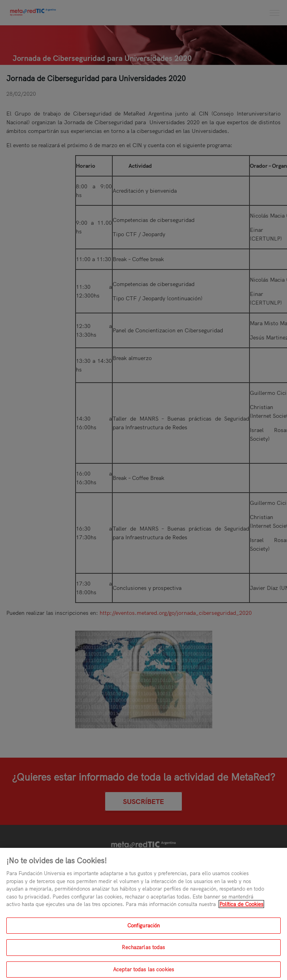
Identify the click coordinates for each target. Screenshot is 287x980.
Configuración (144, 929)
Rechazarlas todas (143, 951)
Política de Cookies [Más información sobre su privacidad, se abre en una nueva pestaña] (241, 908)
